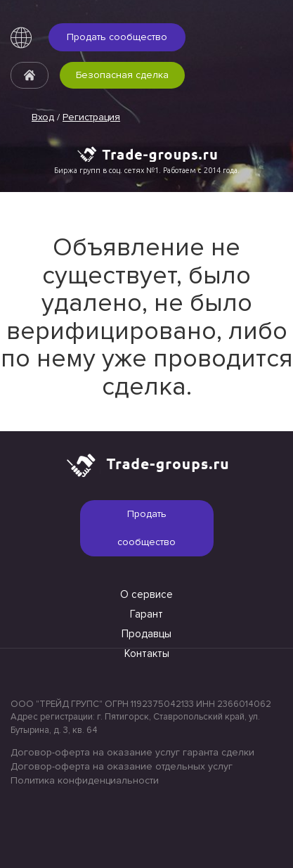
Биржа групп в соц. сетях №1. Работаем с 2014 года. (147, 170)
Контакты (147, 653)
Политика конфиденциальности (85, 780)
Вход (43, 117)
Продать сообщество (117, 37)
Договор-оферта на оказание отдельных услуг (122, 766)
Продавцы (146, 634)
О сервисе (146, 594)
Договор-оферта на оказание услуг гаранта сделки (132, 752)
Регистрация (91, 117)
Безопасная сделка (122, 75)
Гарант (146, 614)
